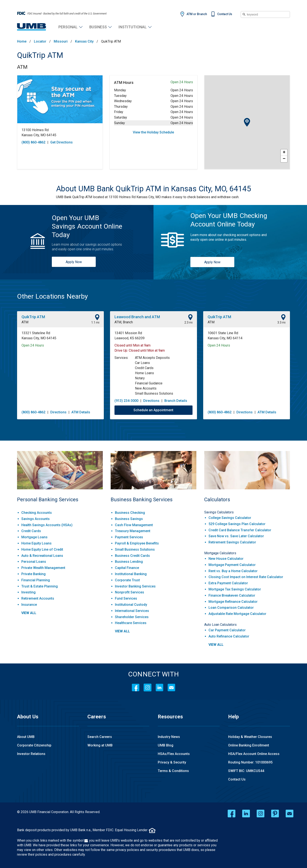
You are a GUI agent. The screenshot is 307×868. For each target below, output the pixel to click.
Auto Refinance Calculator (229, 636)
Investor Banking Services (135, 586)
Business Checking (130, 513)
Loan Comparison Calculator (231, 608)
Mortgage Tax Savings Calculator (235, 589)
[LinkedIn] (159, 688)
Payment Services (129, 537)
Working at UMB (100, 745)
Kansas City (84, 42)
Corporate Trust (127, 580)
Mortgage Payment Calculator (232, 565)
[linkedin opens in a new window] (246, 814)
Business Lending (129, 562)
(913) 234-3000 (126, 401)
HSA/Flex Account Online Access (254, 754)
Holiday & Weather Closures (250, 737)
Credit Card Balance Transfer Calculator (240, 530)
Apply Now (74, 262)
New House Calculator (226, 559)
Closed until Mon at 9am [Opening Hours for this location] (133, 345)
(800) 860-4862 (33, 412)
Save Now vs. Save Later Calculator (236, 536)
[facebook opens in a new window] (232, 814)
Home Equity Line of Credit (42, 549)
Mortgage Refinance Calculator (233, 602)
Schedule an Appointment (153, 410)
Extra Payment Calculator (228, 583)
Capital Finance (127, 568)
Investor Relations (31, 754)
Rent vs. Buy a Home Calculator (233, 571)
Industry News (169, 737)
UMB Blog (166, 745)
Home (22, 42)
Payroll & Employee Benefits (137, 543)
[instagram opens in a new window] (261, 814)
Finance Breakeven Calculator (232, 595)
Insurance (29, 605)
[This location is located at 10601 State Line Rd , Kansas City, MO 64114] (247, 336)
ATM (22, 67)
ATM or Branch (197, 14)
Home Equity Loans (36, 543)
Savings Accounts (35, 519)
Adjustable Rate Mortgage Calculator (237, 614)
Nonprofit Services (130, 592)
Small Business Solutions (135, 549)
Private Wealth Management (43, 568)
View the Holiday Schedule (153, 132)
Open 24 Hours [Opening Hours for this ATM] (182, 82)
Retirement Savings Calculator (232, 542)
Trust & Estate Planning (40, 586)
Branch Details (176, 401)
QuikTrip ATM (40, 55)
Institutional (133, 27)
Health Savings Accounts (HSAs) (47, 525)
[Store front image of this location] (60, 99)
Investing (28, 592)
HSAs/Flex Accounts (174, 754)
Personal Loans (34, 562)
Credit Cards (31, 531)
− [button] (284, 159)
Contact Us (225, 14)
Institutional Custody (131, 605)
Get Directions (62, 142)
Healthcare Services (131, 623)
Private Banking (33, 574)
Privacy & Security (172, 762)
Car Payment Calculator (227, 630)
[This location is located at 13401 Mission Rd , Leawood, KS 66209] (153, 336)
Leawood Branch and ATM (137, 317)
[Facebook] (136, 688)
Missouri (61, 42)
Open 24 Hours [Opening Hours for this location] (33, 345)
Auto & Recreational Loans (42, 556)
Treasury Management (133, 531)
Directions (58, 412)
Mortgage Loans (34, 537)
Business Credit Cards (132, 556)
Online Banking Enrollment (249, 745)
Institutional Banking (131, 574)
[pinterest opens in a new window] (275, 814)
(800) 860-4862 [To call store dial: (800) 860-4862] (33, 142)
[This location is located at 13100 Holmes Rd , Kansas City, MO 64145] (60, 133)
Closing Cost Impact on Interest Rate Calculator (246, 577)
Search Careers (100, 737)
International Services (132, 611)
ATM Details (81, 412)
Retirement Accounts (38, 598)
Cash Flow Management (134, 525)
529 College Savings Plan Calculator (237, 524)
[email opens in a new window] (290, 814)
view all (29, 613)
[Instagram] (148, 688)
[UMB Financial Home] (32, 27)
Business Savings (129, 519)
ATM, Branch (124, 322)
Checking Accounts (37, 513)
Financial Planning (36, 580)
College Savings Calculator (230, 518)
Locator (40, 42)
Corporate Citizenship (34, 745)
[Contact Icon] (171, 688)
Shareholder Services (132, 617)
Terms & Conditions (173, 771)
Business (98, 27)
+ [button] (284, 153)
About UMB (26, 737)
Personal (68, 27)
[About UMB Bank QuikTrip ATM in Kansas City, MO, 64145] (154, 189)
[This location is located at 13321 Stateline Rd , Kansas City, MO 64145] (60, 336)
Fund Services (126, 598)
